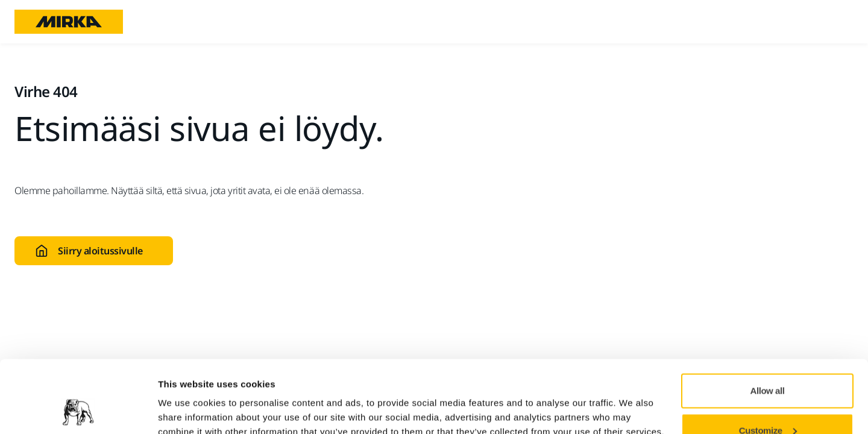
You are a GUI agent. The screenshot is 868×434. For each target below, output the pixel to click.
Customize (768, 363)
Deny (768, 402)
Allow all (768, 323)
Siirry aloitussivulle (89, 251)
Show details (186, 397)
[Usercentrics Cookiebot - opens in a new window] (78, 410)
